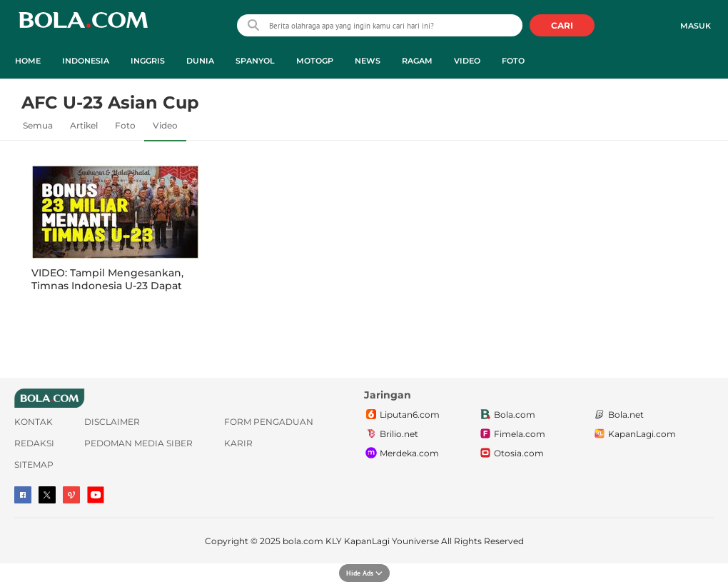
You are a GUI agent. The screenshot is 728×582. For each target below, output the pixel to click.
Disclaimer (112, 422)
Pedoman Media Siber (138, 443)
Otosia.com (511, 453)
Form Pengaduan (269, 422)
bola (83, 27)
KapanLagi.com (634, 434)
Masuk (696, 26)
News (368, 61)
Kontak (34, 422)
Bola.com (507, 415)
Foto (513, 61)
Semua (38, 125)
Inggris (148, 61)
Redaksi (34, 443)
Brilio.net (391, 434)
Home (28, 61)
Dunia (200, 61)
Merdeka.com (401, 453)
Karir (238, 443)
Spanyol (255, 61)
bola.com (303, 541)
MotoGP (315, 61)
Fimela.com (512, 434)
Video (467, 61)
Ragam (417, 61)
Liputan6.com (402, 415)
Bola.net (618, 415)
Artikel (84, 125)
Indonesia (86, 61)
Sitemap (34, 465)
